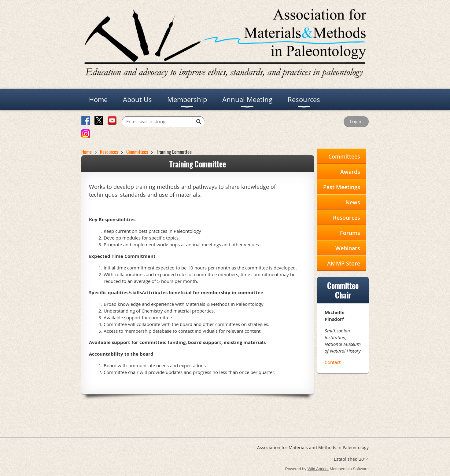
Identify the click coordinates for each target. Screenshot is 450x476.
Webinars (348, 248)
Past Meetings (342, 187)
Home (87, 152)
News (353, 202)
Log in (356, 121)
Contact (333, 362)
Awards (350, 172)
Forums (350, 233)
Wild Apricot (318, 469)
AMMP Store (344, 263)
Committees (137, 152)
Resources (109, 152)
